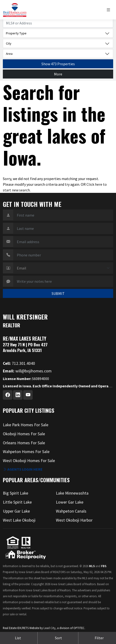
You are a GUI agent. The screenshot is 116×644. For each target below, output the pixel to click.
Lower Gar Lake (70, 502)
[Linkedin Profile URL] (18, 395)
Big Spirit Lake (16, 493)
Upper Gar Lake (16, 511)
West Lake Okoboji (19, 520)
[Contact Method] (63, 268)
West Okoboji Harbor (74, 520)
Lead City (49, 628)
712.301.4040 (19, 363)
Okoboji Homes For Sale (24, 434)
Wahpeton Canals (71, 511)
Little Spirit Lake (17, 502)
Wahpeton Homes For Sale (26, 452)
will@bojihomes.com (27, 371)
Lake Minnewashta (72, 493)
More (58, 74)
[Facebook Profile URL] (8, 395)
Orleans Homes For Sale (24, 443)
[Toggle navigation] (110, 10)
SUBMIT (58, 293)
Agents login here (23, 469)
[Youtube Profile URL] (28, 395)
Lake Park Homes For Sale (26, 425)
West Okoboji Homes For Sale (29, 461)
